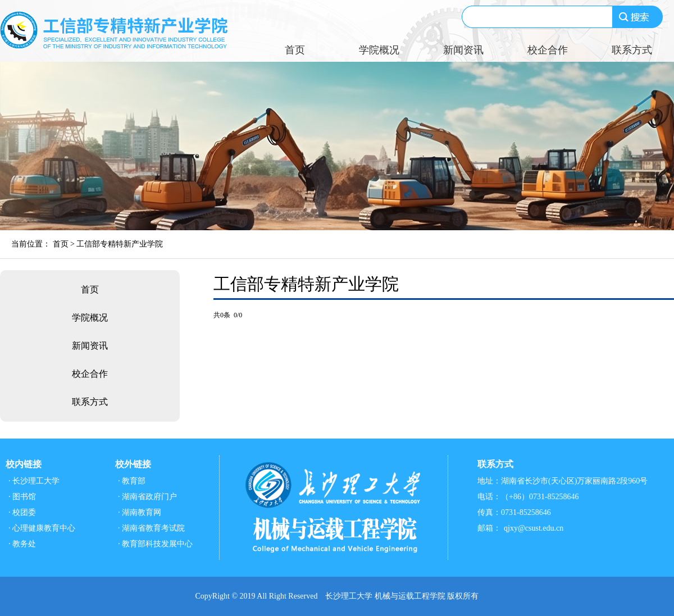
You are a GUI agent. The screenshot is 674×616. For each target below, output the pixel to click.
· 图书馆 (22, 497)
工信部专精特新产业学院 (120, 244)
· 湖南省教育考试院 (151, 528)
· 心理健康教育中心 (42, 528)
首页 (295, 50)
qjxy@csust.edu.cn (534, 528)
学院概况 (379, 50)
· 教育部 (132, 481)
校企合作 (548, 50)
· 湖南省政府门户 (147, 497)
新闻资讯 (463, 50)
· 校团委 (22, 512)
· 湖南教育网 (140, 512)
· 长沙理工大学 (34, 481)
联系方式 (632, 50)
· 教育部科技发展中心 (155, 544)
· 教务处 (22, 544)
